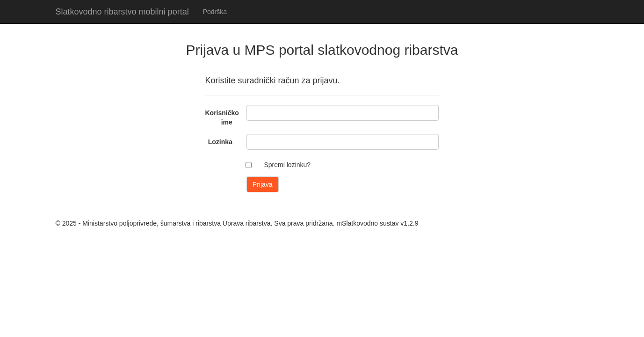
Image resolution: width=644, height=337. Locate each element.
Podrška (215, 12)
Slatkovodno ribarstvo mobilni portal (122, 12)
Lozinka (220, 142)
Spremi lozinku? (288, 165)
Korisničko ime (222, 117)
